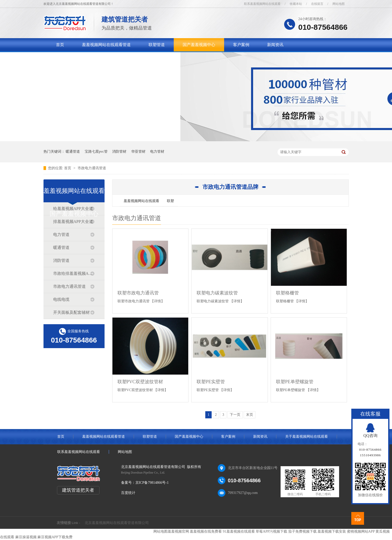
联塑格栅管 (287, 293)
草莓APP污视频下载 (271, 531)
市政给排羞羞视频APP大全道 (74, 273)
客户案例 (241, 45)
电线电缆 (61, 299)
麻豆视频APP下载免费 (55, 537)
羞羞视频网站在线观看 (141, 201)
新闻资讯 (275, 45)
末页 (250, 415)
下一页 (235, 415)
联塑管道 (157, 45)
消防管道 (61, 260)
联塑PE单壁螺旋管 (295, 382)
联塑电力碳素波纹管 (217, 293)
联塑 (170, 201)
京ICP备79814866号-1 (152, 483)
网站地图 (339, 4)
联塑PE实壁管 (211, 382)
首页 (60, 45)
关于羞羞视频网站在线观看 (80, 58)
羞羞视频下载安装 (332, 531)
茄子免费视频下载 (302, 531)
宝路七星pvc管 (96, 152)
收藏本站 (296, 4)
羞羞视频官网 (178, 531)
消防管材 (119, 152)
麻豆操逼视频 (26, 537)
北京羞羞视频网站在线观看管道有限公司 (117, 523)
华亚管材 (138, 152)
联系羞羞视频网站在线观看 (262, 4)
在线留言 (317, 4)
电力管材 (157, 152)
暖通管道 (73, 152)
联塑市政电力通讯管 (138, 293)
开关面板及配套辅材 (71, 312)
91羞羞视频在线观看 (239, 531)
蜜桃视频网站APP (361, 531)
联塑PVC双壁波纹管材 (140, 382)
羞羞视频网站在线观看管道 (106, 45)
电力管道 (61, 235)
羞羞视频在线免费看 (206, 531)
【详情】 (157, 301)
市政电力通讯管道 (92, 168)
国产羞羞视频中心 (199, 45)
